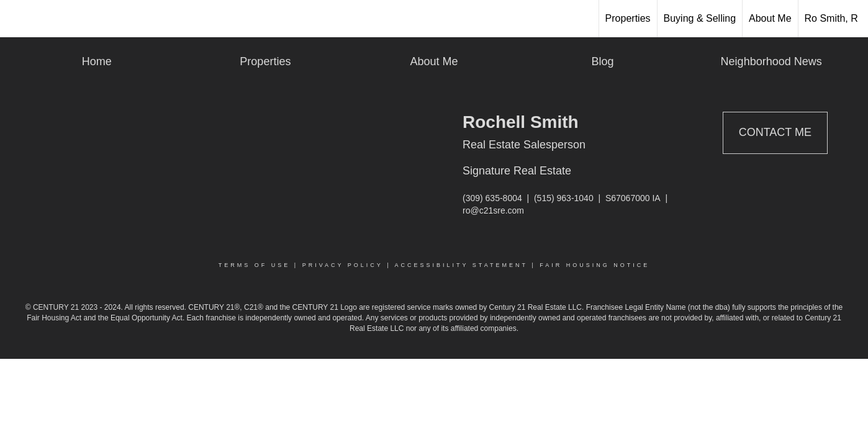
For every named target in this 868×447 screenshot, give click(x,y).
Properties (628, 18)
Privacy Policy (343, 265)
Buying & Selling (700, 18)
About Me (770, 18)
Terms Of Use (255, 265)
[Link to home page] (16, 19)
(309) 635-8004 (492, 198)
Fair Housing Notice (594, 265)
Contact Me (775, 132)
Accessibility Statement (461, 265)
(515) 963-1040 (564, 198)
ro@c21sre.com (493, 210)
